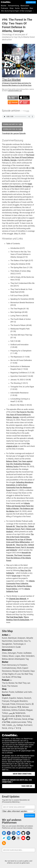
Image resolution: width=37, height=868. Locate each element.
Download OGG (12, 129)
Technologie (18, 644)
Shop (12, 8)
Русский (6, 704)
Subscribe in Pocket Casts (24, 102)
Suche (17, 8)
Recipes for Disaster (21, 671)
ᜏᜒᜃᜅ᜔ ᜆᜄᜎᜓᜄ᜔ (15, 728)
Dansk (25, 719)
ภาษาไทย (6, 722)
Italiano (20, 698)
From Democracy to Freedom (15, 665)
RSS (9, 635)
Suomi (28, 704)
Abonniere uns (31, 2)
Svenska (17, 719)
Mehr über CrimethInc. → (23, 774)
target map (16, 576)
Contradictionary (9, 668)
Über (31, 8)
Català (9, 725)
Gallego (20, 725)
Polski (13, 704)
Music (11, 656)
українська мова (19, 722)
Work (19, 668)
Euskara (22, 710)
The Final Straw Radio (15, 617)
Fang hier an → (28, 786)
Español (13, 698)
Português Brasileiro (19, 701)
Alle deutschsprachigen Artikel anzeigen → (18, 11)
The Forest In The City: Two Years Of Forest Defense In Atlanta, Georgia (18, 158)
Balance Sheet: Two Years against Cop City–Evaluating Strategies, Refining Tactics (19, 464)
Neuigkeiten (7, 644)
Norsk (5, 728)
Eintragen (30, 815)
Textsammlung (14, 6)
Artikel (5, 635)
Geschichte (18, 641)
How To (27, 641)
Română (26, 716)
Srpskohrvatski (8, 716)
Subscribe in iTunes (24, 98)
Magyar (29, 710)
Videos (5, 656)
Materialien (25, 6)
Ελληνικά (20, 704)
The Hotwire (12, 686)
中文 (19, 707)
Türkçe (5, 713)
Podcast (6, 680)
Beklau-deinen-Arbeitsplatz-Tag (15, 659)
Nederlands (20, 713)
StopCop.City (11, 586)
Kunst (4, 638)
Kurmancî (28, 725)
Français (6, 701)
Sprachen (25, 8)
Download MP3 (12, 124)
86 (33, 168)
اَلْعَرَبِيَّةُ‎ (5, 719)
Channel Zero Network (18, 599)
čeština (14, 710)
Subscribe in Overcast (13, 102)
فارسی (12, 713)
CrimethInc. (6, 2)
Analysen (21, 638)
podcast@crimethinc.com (15, 91)
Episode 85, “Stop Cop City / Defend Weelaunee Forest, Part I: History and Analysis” (21, 529)
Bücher (4, 6)
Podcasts (5, 8)
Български (12, 707)
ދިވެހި (14, 725)
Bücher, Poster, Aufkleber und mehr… (18, 692)
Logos (17, 656)
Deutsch (28, 698)
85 (27, 168)
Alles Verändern (28, 656)
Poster (20, 653)
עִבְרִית (31, 719)
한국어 (19, 716)
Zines (4, 653)
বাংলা (11, 719)
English (5, 698)
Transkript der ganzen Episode (14, 133)
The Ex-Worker (8, 683)
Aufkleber (27, 653)
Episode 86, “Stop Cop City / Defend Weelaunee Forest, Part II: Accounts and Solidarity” (20, 547)
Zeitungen (12, 653)
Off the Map (16, 677)
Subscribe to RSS (13, 98)
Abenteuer (12, 638)
